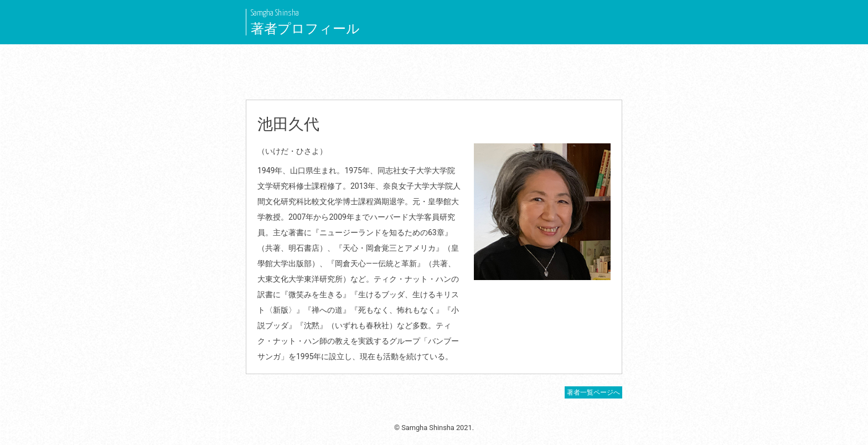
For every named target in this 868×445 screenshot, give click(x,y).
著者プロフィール (305, 29)
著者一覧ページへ (593, 392)
